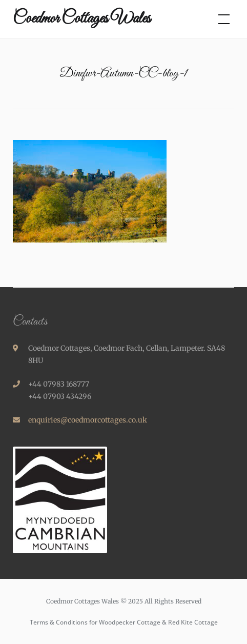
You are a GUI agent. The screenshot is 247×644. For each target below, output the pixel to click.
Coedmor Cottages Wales (82, 19)
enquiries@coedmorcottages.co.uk (88, 420)
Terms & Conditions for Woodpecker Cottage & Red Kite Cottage (124, 622)
